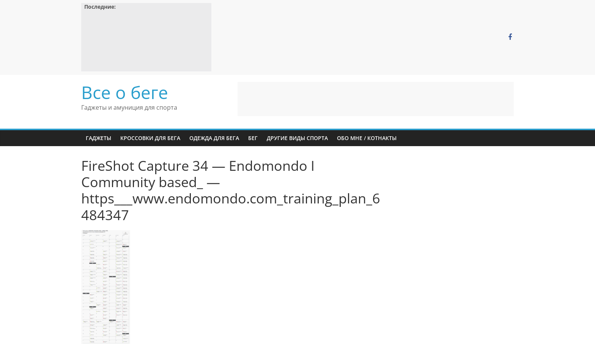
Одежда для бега (214, 138)
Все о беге (125, 92)
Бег (253, 138)
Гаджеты (98, 138)
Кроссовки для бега (150, 138)
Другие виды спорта (297, 138)
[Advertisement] (376, 99)
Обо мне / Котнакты (367, 138)
